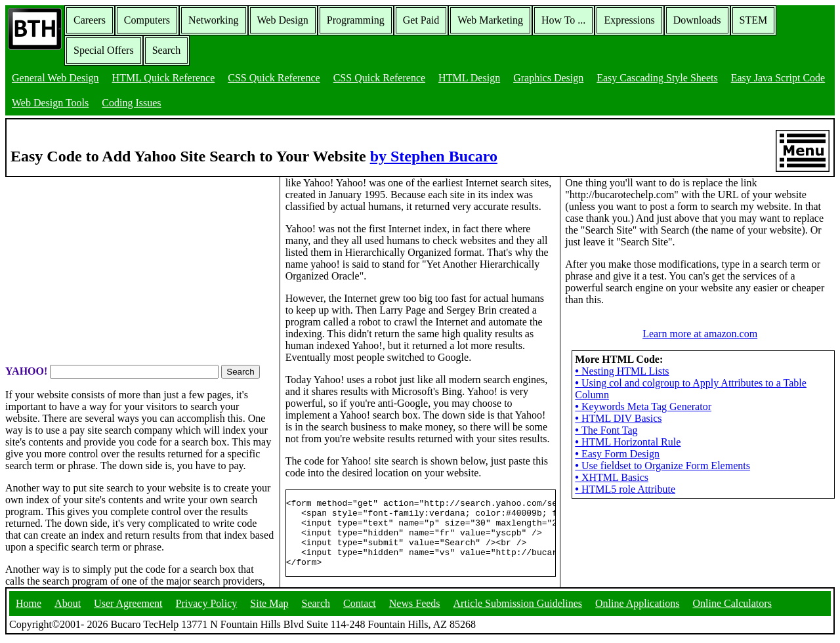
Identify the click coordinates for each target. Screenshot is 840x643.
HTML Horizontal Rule (628, 442)
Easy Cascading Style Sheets (657, 78)
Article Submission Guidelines (518, 607)
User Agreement (128, 607)
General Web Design (55, 78)
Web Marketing (490, 20)
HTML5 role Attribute (625, 489)
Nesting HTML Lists (622, 371)
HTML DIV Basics (618, 418)
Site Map (269, 607)
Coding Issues (131, 103)
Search (167, 50)
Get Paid (421, 20)
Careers (90, 20)
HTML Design (469, 78)
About (68, 607)
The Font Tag (606, 430)
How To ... (563, 20)
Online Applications (637, 607)
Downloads (697, 20)
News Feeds (415, 607)
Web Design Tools (50, 103)
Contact (360, 607)
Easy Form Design (617, 454)
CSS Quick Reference (274, 78)
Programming (356, 20)
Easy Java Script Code (778, 78)
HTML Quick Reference (164, 78)
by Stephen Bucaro (434, 156)
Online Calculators (732, 607)
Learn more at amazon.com (700, 334)
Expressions (629, 20)
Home (29, 607)
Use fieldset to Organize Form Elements (662, 466)
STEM (754, 20)
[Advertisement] (140, 270)
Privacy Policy (207, 607)
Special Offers (104, 50)
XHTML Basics (612, 477)
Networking (213, 20)
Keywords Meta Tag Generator (643, 406)
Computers (147, 20)
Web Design (283, 20)
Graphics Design (548, 78)
